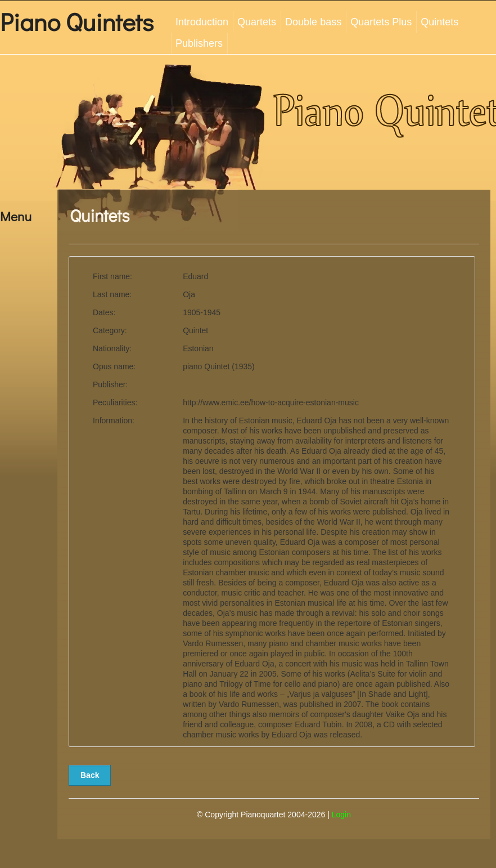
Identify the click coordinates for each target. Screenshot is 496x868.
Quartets (257, 22)
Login (341, 815)
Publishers (199, 43)
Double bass (313, 22)
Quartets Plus (381, 22)
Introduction (202, 22)
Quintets (439, 22)
